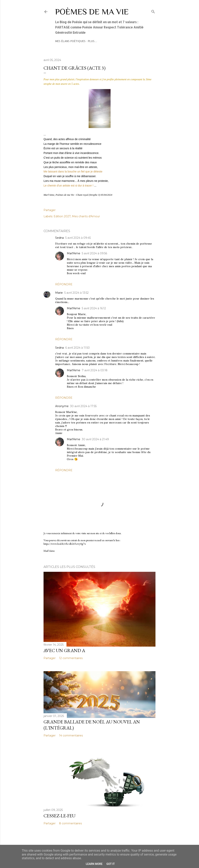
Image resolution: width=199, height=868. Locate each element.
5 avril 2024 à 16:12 (94, 308)
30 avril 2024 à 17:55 (83, 406)
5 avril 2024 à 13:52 (76, 293)
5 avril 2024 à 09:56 (94, 253)
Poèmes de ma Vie (92, 12)
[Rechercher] (153, 11)
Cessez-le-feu (59, 816)
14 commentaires (71, 735)
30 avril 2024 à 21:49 (95, 439)
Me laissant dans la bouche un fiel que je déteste (73, 171)
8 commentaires (70, 823)
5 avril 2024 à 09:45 (78, 238)
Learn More (94, 864)
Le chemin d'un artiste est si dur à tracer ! (68, 186)
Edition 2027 (62, 216)
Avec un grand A (64, 650)
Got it (110, 864)
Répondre (64, 284)
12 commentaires (71, 658)
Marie (59, 293)
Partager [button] (50, 210)
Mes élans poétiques (70, 41)
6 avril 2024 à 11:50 (78, 348)
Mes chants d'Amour (86, 216)
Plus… (93, 41)
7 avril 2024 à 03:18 (95, 370)
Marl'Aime (74, 253)
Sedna (59, 238)
